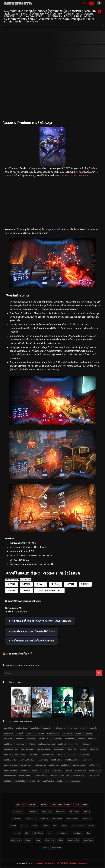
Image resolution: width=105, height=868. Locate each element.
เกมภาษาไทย (39, 734)
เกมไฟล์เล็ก (8, 739)
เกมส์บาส (60, 781)
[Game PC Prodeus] (52, 478)
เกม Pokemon (84, 755)
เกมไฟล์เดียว (8, 728)
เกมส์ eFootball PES (72, 760)
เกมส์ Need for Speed (28, 760)
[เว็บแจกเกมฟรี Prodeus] (52, 287)
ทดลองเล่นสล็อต (72, 819)
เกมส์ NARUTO (80, 770)
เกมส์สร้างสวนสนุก (79, 776)
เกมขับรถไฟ (72, 749)
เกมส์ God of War (79, 765)
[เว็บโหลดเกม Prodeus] (52, 531)
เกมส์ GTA (8, 755)
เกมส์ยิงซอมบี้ (70, 739)
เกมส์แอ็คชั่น (35, 728)
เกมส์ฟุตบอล (20, 744)
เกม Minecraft (57, 770)
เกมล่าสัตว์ (54, 776)
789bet (46, 826)
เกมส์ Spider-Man (48, 755)
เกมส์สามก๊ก (62, 744)
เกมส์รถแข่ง (20, 739)
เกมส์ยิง (29, 734)
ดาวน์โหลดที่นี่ (25, 580)
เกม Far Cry (61, 755)
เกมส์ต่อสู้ (89, 734)
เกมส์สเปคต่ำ (92, 728)
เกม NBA (69, 770)
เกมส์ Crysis (53, 765)
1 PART (11, 584)
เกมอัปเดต (8, 781)
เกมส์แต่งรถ (65, 765)
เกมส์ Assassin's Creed (46, 744)
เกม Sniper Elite (25, 776)
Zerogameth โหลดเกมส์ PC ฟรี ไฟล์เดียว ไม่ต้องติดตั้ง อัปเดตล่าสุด (61, 863)
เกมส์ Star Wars (20, 755)
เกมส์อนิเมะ (92, 739)
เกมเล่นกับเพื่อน (20, 781)
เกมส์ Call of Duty (27, 749)
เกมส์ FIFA (83, 749)
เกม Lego (72, 755)
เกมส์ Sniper (65, 776)
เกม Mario (45, 770)
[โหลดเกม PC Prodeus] (52, 424)
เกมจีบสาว (31, 744)
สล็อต (27, 833)
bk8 (55, 826)
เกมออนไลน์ (87, 760)
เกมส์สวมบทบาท (60, 728)
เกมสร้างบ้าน (43, 760)
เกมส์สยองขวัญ (67, 734)
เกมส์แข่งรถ (74, 744)
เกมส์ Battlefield (40, 765)
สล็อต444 (13, 826)
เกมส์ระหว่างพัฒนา (73, 781)
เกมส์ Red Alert (48, 781)
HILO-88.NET (19, 812)
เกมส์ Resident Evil (11, 749)
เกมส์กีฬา (79, 734)
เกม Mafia (35, 770)
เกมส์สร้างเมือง (44, 739)
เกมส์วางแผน (9, 734)
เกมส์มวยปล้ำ (33, 755)
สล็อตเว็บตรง (33, 812)
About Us (20, 804)
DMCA (44, 804)
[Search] (91, 3)
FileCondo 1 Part (12, 580)
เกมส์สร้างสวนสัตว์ (10, 770)
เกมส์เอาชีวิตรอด (53, 734)
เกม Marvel (85, 744)
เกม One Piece (26, 765)
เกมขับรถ (81, 739)
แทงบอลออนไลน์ (77, 826)
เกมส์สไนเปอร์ (94, 776)
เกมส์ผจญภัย (47, 728)
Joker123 (44, 819)
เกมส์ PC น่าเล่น (22, 728)
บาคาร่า (35, 826)
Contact (33, 804)
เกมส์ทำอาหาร (93, 765)
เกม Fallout (24, 770)
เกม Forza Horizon (11, 765)
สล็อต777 (24, 826)
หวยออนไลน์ (87, 819)
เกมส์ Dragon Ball (10, 760)
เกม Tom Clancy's (40, 776)
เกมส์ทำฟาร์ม (57, 739)
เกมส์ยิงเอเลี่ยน (59, 749)
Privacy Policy (81, 804)
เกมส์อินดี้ (20, 734)
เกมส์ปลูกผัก (8, 744)
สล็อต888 (17, 833)
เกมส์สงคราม (32, 739)
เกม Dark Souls (34, 781)
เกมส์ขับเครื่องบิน (10, 776)
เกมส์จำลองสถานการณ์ (77, 728)
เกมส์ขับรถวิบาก (95, 770)
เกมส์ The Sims (57, 760)
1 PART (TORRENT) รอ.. (49, 591)
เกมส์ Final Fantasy (44, 749)
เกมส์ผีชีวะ (94, 749)
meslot (87, 812)
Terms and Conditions (60, 804)
